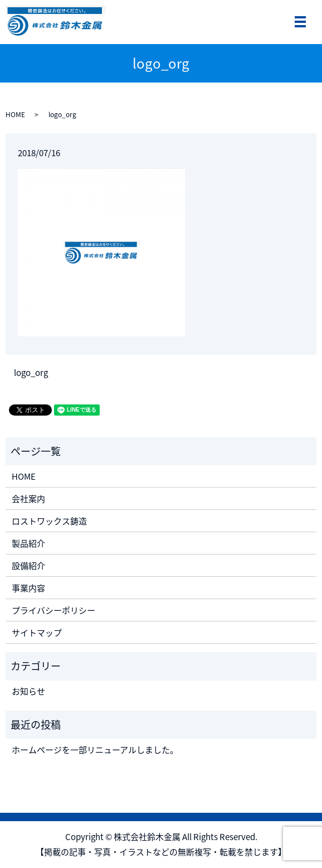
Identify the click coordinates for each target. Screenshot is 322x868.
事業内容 (28, 588)
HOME (15, 114)
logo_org (31, 373)
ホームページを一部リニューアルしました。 (95, 750)
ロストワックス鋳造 (49, 521)
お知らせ (28, 691)
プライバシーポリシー (53, 610)
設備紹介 (28, 566)
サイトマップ (37, 633)
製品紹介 (28, 543)
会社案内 (28, 499)
